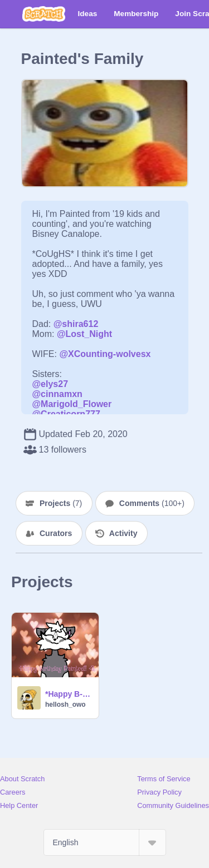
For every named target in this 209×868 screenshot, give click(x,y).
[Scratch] (44, 14)
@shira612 (76, 324)
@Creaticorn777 (66, 414)
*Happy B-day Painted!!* (69, 694)
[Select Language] (105, 842)
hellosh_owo (65, 705)
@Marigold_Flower (72, 404)
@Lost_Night (84, 334)
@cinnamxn (57, 394)
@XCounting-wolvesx (105, 354)
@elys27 (50, 384)
